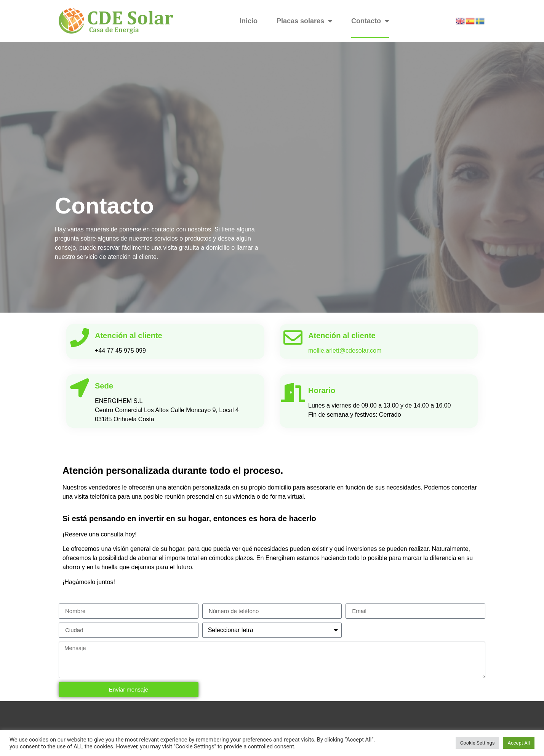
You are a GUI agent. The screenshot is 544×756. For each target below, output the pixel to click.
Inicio (249, 21)
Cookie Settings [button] (478, 743)
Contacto (370, 21)
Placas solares (304, 21)
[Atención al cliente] (80, 337)
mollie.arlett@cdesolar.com (345, 351)
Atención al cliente (129, 335)
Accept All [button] (519, 743)
